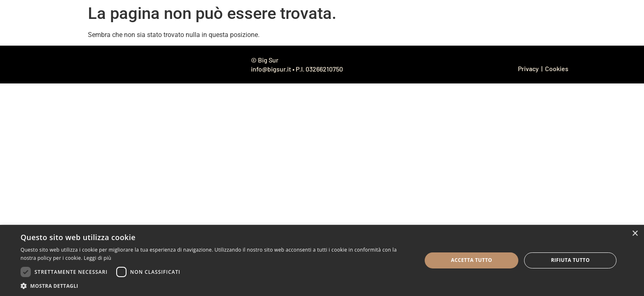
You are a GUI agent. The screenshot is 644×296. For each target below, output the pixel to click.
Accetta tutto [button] (471, 260)
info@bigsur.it (271, 69)
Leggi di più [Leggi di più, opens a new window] (98, 258)
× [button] (635, 234)
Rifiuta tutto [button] (570, 260)
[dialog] (322, 260)
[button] (215, 286)
